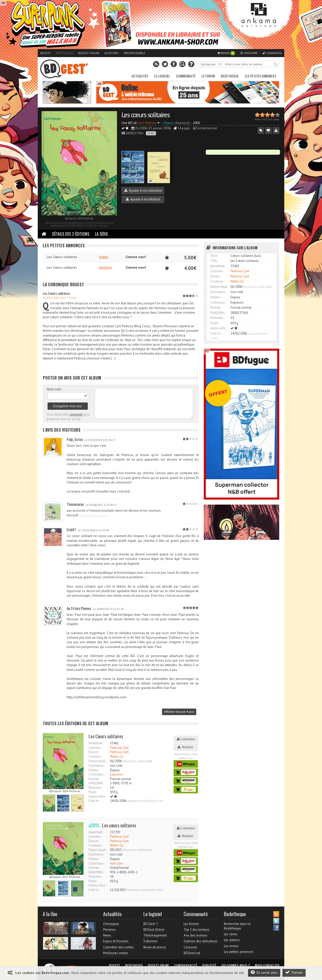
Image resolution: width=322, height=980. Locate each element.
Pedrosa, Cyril (119, 748)
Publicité (209, 965)
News (107, 935)
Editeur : (94, 770)
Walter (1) (117, 757)
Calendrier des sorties (118, 947)
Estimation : (97, 766)
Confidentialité (186, 965)
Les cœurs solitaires (146, 115)
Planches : (96, 788)
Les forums (191, 924)
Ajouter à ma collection (143, 191)
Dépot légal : (98, 761)
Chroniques (111, 924)
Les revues (231, 946)
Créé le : (94, 801)
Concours (190, 947)
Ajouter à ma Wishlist (143, 199)
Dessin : (94, 752)
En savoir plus (264, 972)
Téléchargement (155, 935)
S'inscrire (249, 53)
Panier (226, 53)
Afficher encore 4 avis (179, 712)
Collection (186, 739)
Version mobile (134, 53)
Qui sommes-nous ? (236, 965)
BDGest (46, 53)
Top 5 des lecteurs (197, 930)
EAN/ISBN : (96, 783)
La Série (102, 234)
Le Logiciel (162, 76)
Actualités (140, 76)
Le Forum (208, 76)
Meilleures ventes (116, 953)
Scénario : (95, 748)
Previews (109, 930)
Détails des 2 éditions (71, 234)
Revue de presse (155, 947)
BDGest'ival (192, 953)
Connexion (272, 53)
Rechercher (276, 65)
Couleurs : (96, 757)
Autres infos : (98, 797)
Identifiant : (96, 743)
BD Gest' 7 (151, 924)
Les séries (231, 934)
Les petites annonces (260, 76)
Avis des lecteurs (195, 935)
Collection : (97, 774)
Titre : (214, 261)
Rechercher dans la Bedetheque (237, 926)
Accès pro (111, 53)
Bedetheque (65, 53)
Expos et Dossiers (116, 941)
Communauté (186, 76)
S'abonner (150, 941)
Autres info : (219, 328)
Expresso (116, 774)
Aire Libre (116, 863)
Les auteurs (232, 940)
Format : (94, 779)
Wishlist (186, 747)
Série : (214, 256)
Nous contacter (267, 965)
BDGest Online (89, 53)
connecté (76, 414)
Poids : (93, 792)
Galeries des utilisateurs (201, 941)
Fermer (294, 972)
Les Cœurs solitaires (56, 293)
